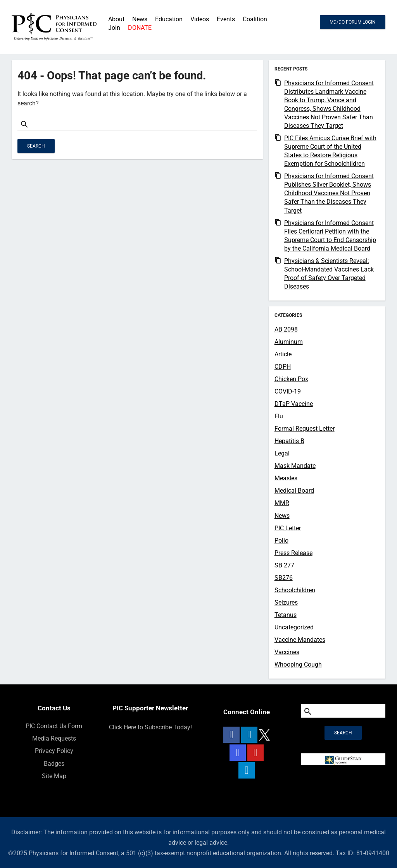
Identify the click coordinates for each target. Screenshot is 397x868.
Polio (281, 541)
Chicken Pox (291, 379)
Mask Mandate (295, 466)
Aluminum (289, 342)
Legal (282, 453)
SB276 (284, 578)
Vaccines (287, 652)
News (282, 516)
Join (114, 28)
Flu (279, 416)
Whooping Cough (298, 664)
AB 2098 (286, 329)
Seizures (286, 602)
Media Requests (54, 738)
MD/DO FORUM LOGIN (353, 22)
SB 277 (284, 565)
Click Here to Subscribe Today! (150, 727)
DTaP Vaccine (294, 404)
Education (169, 19)
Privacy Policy (54, 751)
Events (226, 19)
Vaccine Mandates (300, 640)
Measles (286, 478)
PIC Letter (288, 528)
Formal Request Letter (305, 429)
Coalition (255, 19)
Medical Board (294, 491)
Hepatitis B (289, 441)
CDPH (283, 367)
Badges (54, 764)
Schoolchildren (295, 590)
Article (283, 354)
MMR (282, 503)
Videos (200, 19)
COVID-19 (288, 391)
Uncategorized (294, 627)
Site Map (54, 776)
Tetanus (286, 615)
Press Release (293, 553)
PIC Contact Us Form (54, 726)
